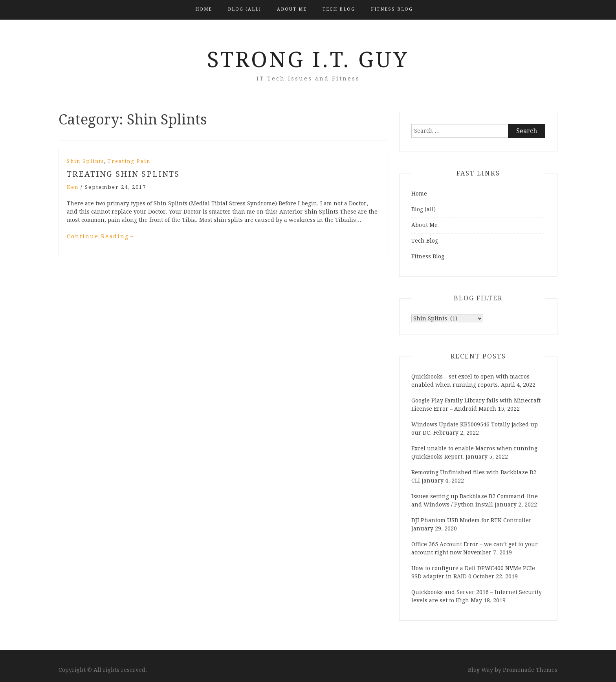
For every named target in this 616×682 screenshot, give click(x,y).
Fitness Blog (392, 9)
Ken (73, 187)
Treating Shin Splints (123, 174)
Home (204, 9)
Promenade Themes (530, 670)
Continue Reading (101, 236)
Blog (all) (245, 9)
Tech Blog (339, 9)
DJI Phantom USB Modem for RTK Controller (471, 520)
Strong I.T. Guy (308, 60)
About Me (292, 9)
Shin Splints (85, 161)
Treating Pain (129, 161)
